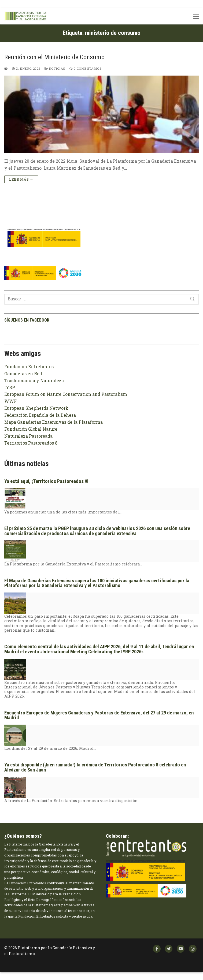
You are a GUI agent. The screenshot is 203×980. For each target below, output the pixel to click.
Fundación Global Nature (31, 429)
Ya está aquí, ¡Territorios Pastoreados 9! (46, 481)
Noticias (55, 68)
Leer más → (21, 179)
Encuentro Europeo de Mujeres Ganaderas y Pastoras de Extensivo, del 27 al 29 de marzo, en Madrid (99, 715)
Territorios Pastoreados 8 (31, 443)
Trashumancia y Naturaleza (34, 380)
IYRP (10, 387)
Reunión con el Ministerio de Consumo (54, 57)
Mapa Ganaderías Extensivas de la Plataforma (53, 422)
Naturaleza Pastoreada (28, 436)
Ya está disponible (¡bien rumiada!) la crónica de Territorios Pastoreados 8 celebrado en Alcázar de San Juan (95, 767)
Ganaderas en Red (23, 373)
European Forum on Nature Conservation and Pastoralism (66, 394)
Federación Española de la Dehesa (40, 415)
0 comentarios (86, 68)
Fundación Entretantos (29, 366)
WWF (10, 401)
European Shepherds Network (36, 408)
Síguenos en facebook (27, 320)
